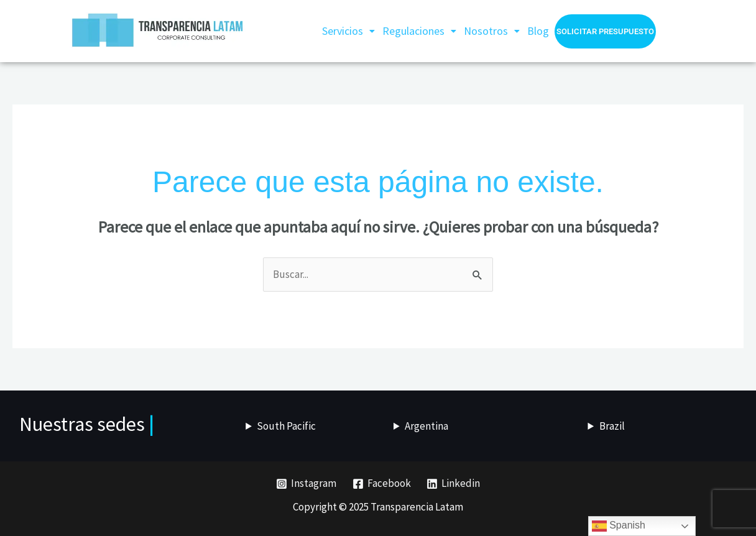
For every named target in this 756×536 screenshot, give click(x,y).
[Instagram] (306, 484)
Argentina (426, 426)
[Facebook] (382, 484)
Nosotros (492, 31)
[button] (348, 31)
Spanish (619, 526)
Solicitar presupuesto (605, 31)
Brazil (612, 426)
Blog (538, 31)
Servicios (348, 31)
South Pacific (286, 426)
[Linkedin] (453, 484)
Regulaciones (419, 31)
